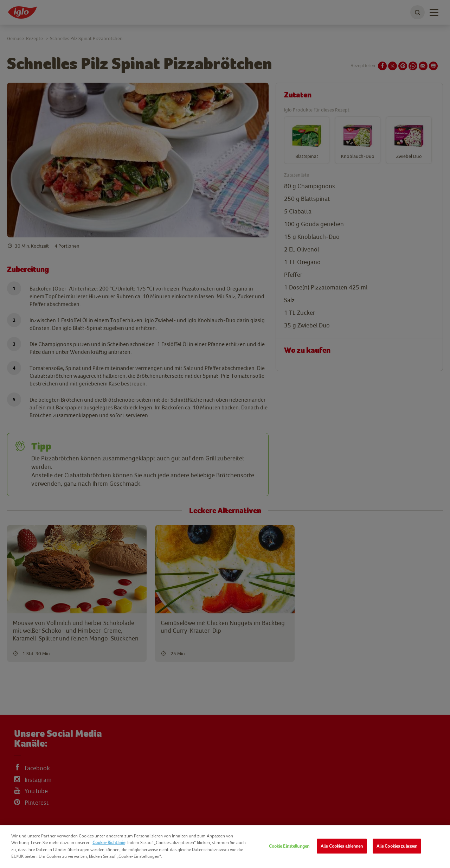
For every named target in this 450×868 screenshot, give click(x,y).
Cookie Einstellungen (289, 846)
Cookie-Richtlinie (109, 843)
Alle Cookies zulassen (397, 846)
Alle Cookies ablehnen (342, 846)
